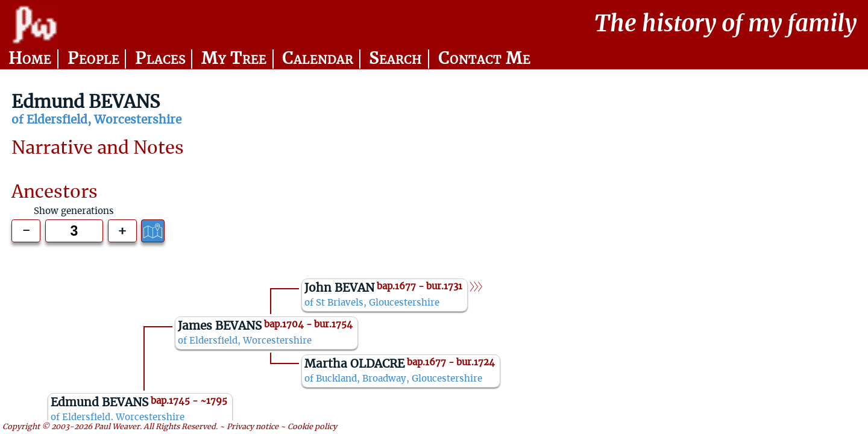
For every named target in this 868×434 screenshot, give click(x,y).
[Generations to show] (74, 231)
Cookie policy (312, 427)
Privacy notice (253, 427)
